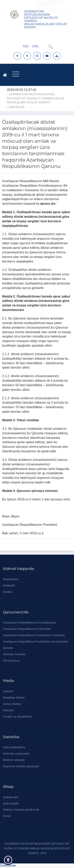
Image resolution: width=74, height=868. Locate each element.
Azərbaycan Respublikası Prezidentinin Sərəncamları (36, 642)
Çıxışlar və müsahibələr (17, 717)
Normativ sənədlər (14, 654)
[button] (8, 860)
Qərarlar (8, 648)
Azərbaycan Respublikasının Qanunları (27, 629)
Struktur (8, 592)
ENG (36, 46)
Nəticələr (8, 710)
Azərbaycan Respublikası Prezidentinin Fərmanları (34, 635)
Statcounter (8, 866)
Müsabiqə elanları (14, 698)
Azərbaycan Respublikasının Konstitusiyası (29, 623)
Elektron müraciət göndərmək (21, 810)
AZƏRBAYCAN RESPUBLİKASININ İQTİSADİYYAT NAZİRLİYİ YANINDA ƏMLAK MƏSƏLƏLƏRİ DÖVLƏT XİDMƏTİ (36, 98)
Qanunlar (17, 107)
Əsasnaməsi (11, 579)
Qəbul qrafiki (11, 803)
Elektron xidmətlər (14, 760)
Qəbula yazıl (11, 797)
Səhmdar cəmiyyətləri (16, 754)
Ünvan (7, 816)
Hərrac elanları (12, 704)
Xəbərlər (8, 691)
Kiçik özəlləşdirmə (14, 747)
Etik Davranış (11, 661)
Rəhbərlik (9, 586)
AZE (26, 46)
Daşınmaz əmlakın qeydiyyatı (21, 766)
